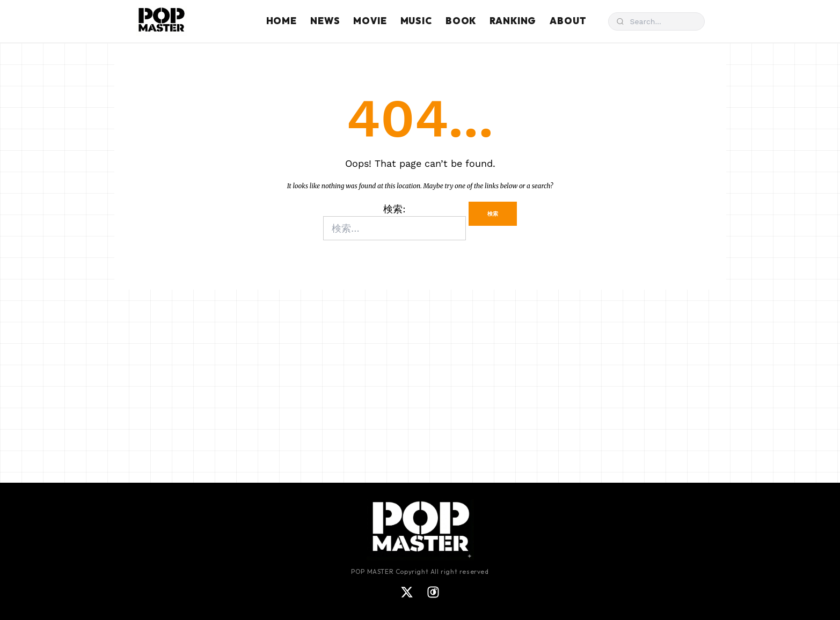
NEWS (325, 21)
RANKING (513, 21)
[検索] (656, 21)
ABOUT (568, 21)
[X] (407, 592)
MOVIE (370, 21)
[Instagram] (433, 592)
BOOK (461, 21)
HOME (282, 21)
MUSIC (416, 21)
